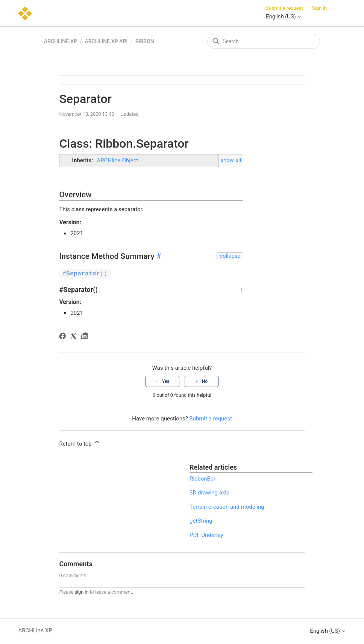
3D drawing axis (209, 492)
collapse (230, 256)
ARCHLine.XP (61, 41)
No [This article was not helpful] (205, 381)
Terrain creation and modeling (227, 506)
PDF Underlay (206, 535)
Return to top (80, 442)
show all (231, 160)
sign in (81, 592)
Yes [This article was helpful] (166, 381)
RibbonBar (202, 478)
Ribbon (145, 41)
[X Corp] (75, 337)
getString (201, 520)
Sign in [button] (320, 8)
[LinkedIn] (86, 337)
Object (130, 160)
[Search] (264, 41)
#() (85, 274)
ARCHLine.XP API (106, 41)
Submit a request (284, 8)
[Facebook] (64, 337)
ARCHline (108, 160)
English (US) (284, 17)
